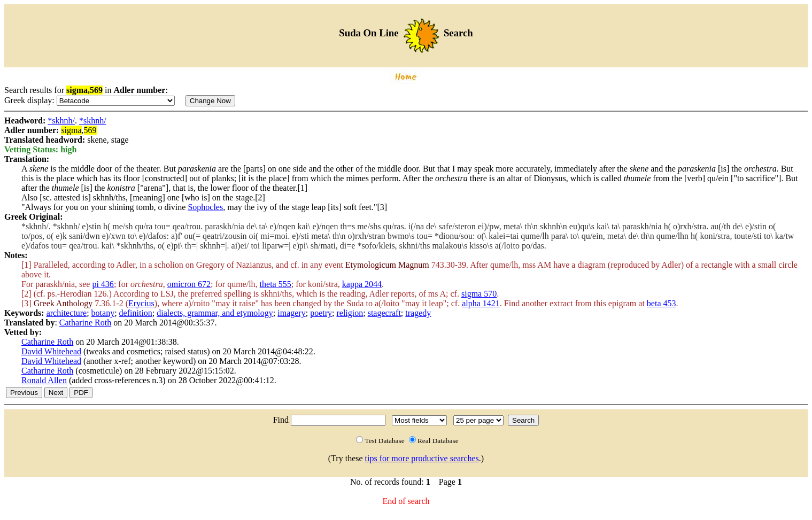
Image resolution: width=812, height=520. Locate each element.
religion (350, 313)
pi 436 (103, 284)
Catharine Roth (85, 323)
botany (103, 313)
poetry (321, 313)
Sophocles (205, 207)
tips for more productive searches (422, 458)
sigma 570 (479, 294)
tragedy (418, 313)
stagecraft (384, 313)
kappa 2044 (362, 284)
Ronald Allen (44, 380)
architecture (67, 313)
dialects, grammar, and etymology (215, 313)
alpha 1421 (481, 303)
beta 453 (662, 303)
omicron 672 (189, 284)
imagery (291, 313)
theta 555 (276, 284)
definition (136, 313)
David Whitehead (51, 351)
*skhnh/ (61, 121)
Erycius (141, 303)
